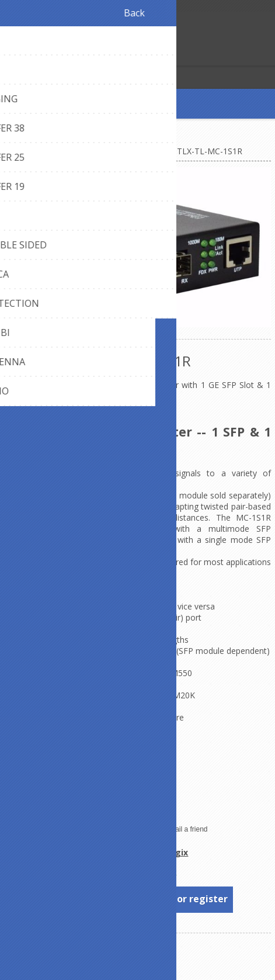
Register (11, 55)
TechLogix (166, 852)
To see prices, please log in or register (138, 899)
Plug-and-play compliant (50, 806)
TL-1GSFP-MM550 (157, 673)
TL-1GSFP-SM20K (161, 695)
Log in (34, 55)
